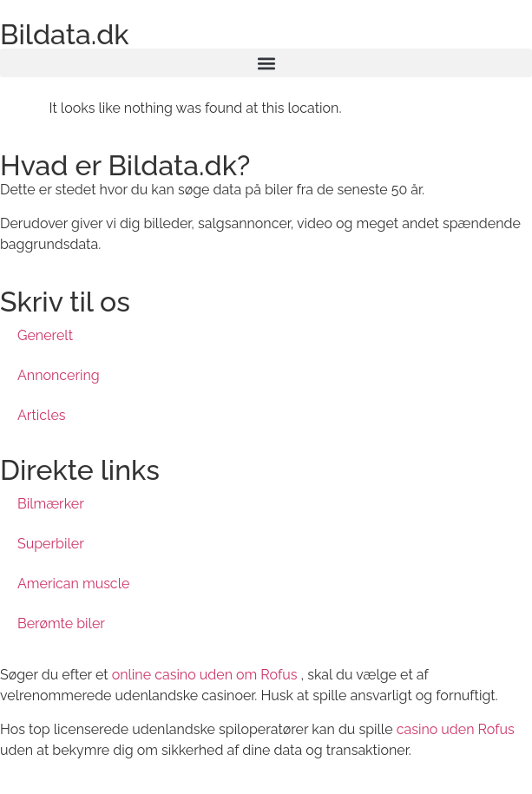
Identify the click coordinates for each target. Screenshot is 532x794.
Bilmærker (51, 504)
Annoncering (59, 375)
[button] (266, 63)
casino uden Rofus (456, 729)
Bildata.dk (65, 34)
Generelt (45, 335)
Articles (42, 415)
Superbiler (51, 544)
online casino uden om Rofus (205, 675)
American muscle (73, 584)
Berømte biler (61, 623)
